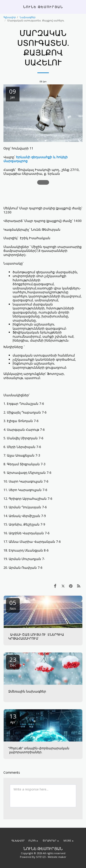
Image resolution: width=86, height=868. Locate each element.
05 (13, 605)
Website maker (57, 857)
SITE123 (41, 857)
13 (13, 718)
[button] (5, 7)
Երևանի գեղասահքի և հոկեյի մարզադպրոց (36, 159)
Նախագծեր (28, 17)
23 (13, 661)
